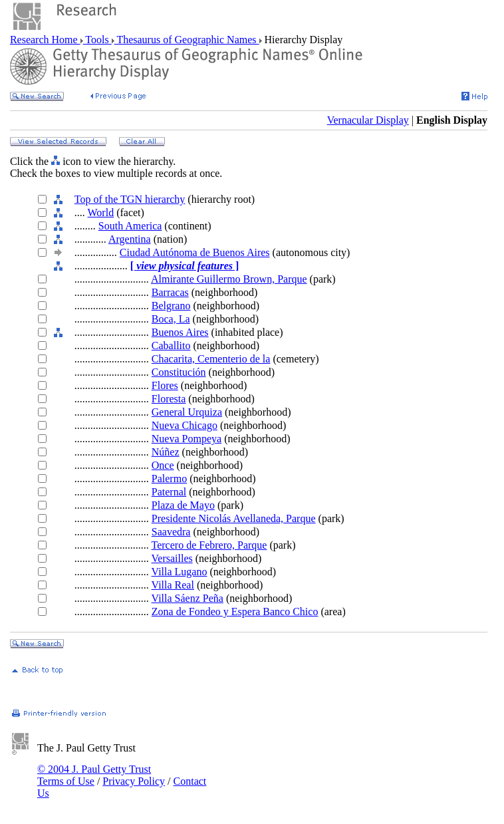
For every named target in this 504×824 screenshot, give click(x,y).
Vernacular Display (368, 120)
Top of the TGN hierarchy (130, 199)
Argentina (130, 239)
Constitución (179, 372)
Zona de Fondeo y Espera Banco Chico (235, 612)
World (101, 212)
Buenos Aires (180, 332)
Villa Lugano (180, 572)
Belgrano (171, 306)
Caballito (171, 345)
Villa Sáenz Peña (188, 598)
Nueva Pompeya (187, 439)
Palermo (169, 479)
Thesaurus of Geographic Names (187, 40)
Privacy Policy (134, 781)
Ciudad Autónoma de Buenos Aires (195, 252)
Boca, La (171, 319)
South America (130, 226)
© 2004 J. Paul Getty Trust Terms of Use (94, 775)
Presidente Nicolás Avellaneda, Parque (234, 518)
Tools (97, 40)
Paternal (169, 492)
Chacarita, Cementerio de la (211, 359)
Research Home (45, 40)
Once (163, 465)
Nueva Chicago (185, 425)
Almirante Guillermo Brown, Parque (229, 279)
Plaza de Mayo (183, 505)
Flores (165, 385)
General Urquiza (187, 412)
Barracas (170, 292)
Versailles (172, 558)
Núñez (166, 452)
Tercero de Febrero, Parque (209, 545)
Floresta (169, 399)
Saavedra (171, 532)
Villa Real (173, 585)
